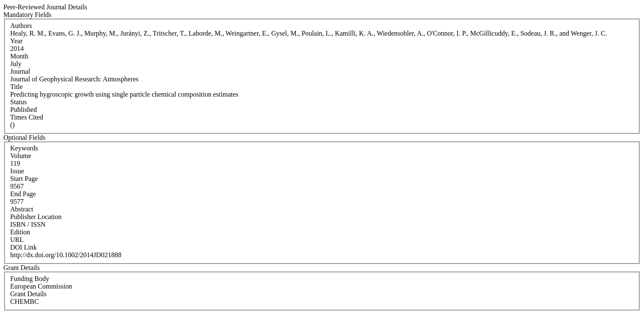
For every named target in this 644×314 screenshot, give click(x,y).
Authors (21, 26)
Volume (21, 156)
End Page (23, 194)
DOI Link (24, 247)
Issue (17, 171)
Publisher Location (36, 217)
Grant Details (28, 294)
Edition (20, 232)
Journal (20, 71)
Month (19, 56)
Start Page (24, 179)
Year (16, 41)
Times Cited (27, 117)
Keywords (24, 148)
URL (17, 240)
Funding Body (30, 279)
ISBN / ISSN (28, 224)
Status (18, 102)
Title (17, 87)
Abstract (22, 209)
